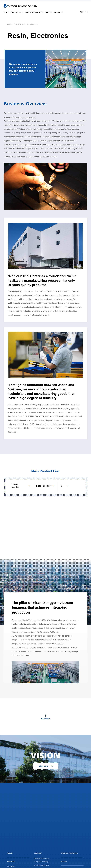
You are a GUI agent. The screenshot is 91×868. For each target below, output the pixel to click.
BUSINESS (11, 861)
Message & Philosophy (42, 858)
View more (44, 766)
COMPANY (58, 12)
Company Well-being (41, 862)
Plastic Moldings (16, 486)
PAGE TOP (45, 719)
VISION (6, 12)
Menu (84, 12)
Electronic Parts (43, 486)
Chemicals (11, 866)
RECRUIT (49, 12)
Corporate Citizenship (41, 865)
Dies (63, 486)
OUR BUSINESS (17, 12)
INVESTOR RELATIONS (34, 12)
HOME (9, 25)
